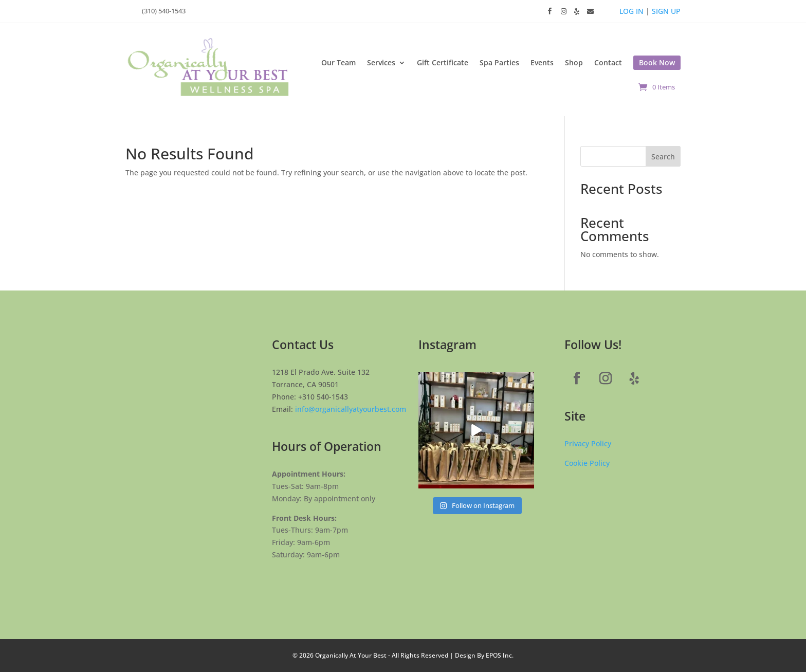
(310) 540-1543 (164, 11)
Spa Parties (499, 62)
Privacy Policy (588, 443)
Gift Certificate (443, 62)
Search (663, 157)
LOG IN (631, 11)
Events (542, 62)
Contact (608, 62)
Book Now (657, 62)
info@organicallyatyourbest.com (351, 409)
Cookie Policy (587, 463)
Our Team (338, 62)
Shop (574, 62)
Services (381, 62)
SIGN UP (666, 11)
